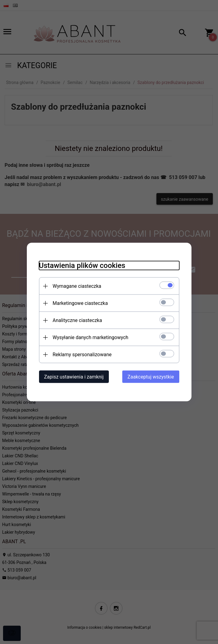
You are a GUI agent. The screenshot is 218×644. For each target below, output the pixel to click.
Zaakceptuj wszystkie (151, 377)
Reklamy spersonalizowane (82, 355)
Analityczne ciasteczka (77, 320)
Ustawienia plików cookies (82, 265)
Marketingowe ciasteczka (80, 303)
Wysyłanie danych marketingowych (91, 337)
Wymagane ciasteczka (77, 286)
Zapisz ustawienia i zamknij (74, 377)
